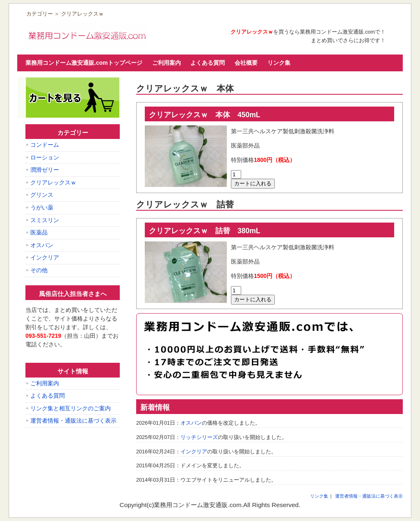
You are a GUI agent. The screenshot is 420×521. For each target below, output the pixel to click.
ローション (45, 157)
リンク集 (279, 63)
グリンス (42, 195)
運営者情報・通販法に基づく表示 (73, 421)
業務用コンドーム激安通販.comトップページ (84, 63)
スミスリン (45, 220)
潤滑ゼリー (45, 170)
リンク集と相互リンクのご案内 (71, 408)
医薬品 (39, 232)
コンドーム (45, 145)
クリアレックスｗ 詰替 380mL (204, 231)
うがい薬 (42, 207)
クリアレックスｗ (53, 182)
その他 (39, 270)
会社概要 (246, 63)
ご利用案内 (167, 63)
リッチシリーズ (199, 437)
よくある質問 (208, 63)
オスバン (191, 423)
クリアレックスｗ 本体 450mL (204, 115)
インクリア (194, 452)
